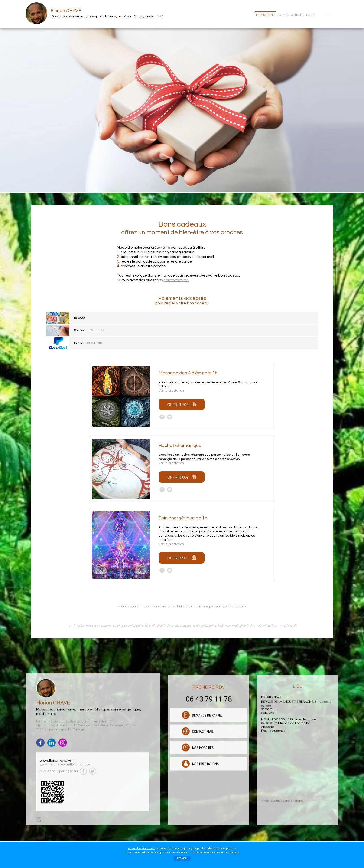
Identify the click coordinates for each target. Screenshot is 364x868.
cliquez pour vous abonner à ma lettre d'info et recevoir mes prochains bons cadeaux (182, 607)
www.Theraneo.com (142, 848)
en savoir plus (230, 852)
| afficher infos (96, 330)
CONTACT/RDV (328, 15)
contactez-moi (177, 280)
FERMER (182, 858)
